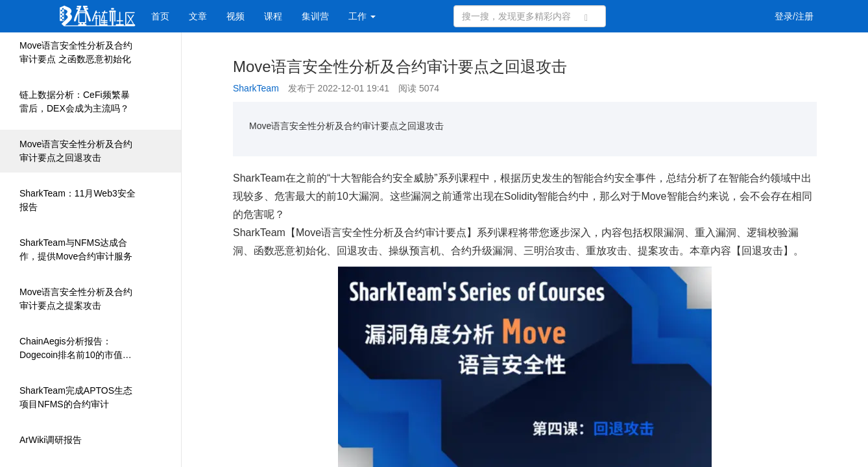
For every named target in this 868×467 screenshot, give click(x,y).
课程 (273, 16)
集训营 (315, 16)
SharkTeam (256, 88)
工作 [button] (362, 16)
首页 (160, 16)
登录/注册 (794, 16)
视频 (235, 16)
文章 (198, 16)
